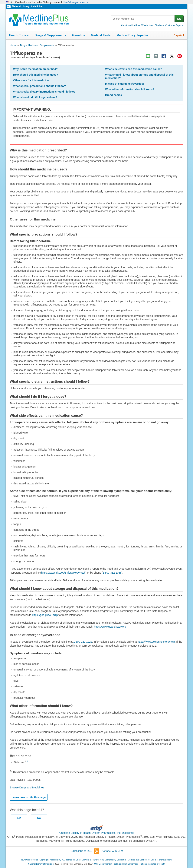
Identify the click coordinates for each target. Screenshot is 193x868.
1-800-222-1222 (83, 642)
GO (179, 19)
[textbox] (143, 19)
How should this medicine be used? (36, 75)
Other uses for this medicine (31, 80)
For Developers (165, 860)
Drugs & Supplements (50, 35)
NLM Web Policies (30, 860)
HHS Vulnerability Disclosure (113, 860)
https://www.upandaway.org (110, 627)
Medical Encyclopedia (132, 35)
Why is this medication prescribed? (35, 69)
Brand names (114, 95)
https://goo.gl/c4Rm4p (45, 615)
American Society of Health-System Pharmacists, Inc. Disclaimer (97, 833)
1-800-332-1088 (112, 573)
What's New (147, 25)
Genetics (79, 35)
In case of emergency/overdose (125, 84)
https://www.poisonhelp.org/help (156, 642)
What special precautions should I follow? (39, 86)
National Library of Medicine (27, 6)
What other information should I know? (130, 89)
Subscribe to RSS (85, 851)
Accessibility (55, 860)
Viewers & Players (90, 860)
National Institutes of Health (152, 864)
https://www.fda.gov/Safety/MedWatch (63, 573)
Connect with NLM (112, 851)
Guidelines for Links (71, 860)
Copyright (44, 860)
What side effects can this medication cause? (134, 69)
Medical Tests (101, 35)
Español (179, 35)
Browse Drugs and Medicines (27, 787)
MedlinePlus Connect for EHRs (142, 860)
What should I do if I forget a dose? (35, 97)
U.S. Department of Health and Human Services (116, 864)
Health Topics (19, 35)
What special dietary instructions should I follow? (44, 92)
